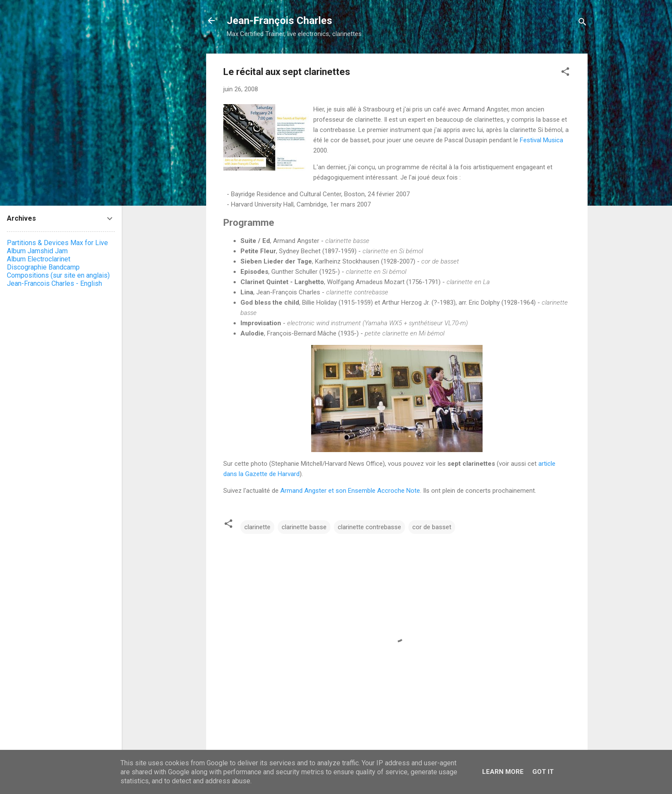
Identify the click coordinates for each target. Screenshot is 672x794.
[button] (565, 73)
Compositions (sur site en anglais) (58, 275)
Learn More (503, 772)
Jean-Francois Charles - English (54, 283)
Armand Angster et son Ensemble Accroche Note (350, 491)
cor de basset (432, 527)
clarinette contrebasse (369, 527)
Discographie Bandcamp (43, 267)
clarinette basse (304, 527)
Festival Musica (541, 140)
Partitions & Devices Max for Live (57, 243)
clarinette (257, 527)
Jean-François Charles (279, 21)
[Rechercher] (582, 23)
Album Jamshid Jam (37, 251)
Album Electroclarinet (39, 259)
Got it (543, 772)
